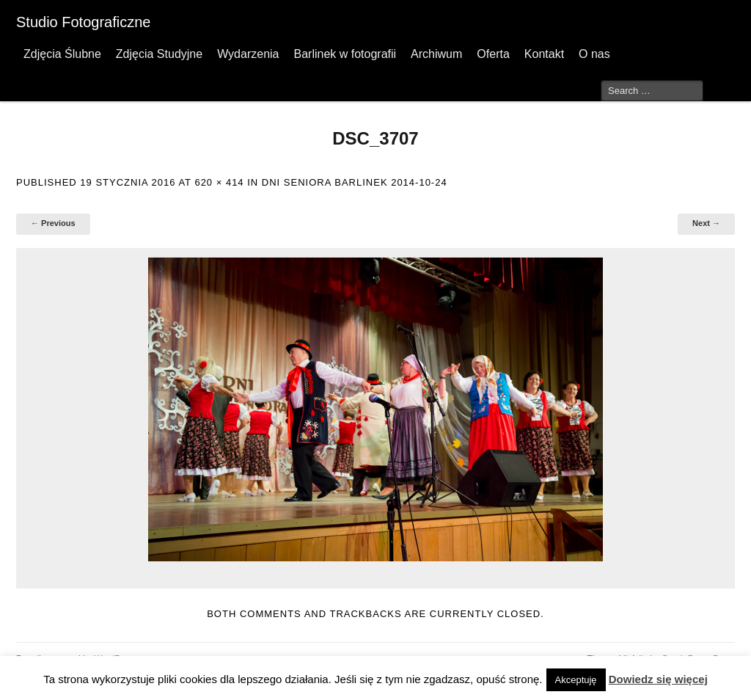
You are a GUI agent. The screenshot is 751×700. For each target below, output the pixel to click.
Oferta (493, 54)
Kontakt (544, 54)
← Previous (53, 223)
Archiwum (436, 54)
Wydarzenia (248, 54)
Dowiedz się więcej (658, 679)
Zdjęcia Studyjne (159, 54)
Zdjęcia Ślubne (62, 54)
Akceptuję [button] (576, 680)
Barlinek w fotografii (345, 54)
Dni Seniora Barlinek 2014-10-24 (355, 182)
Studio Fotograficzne (83, 22)
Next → (706, 223)
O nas (594, 54)
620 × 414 (219, 182)
